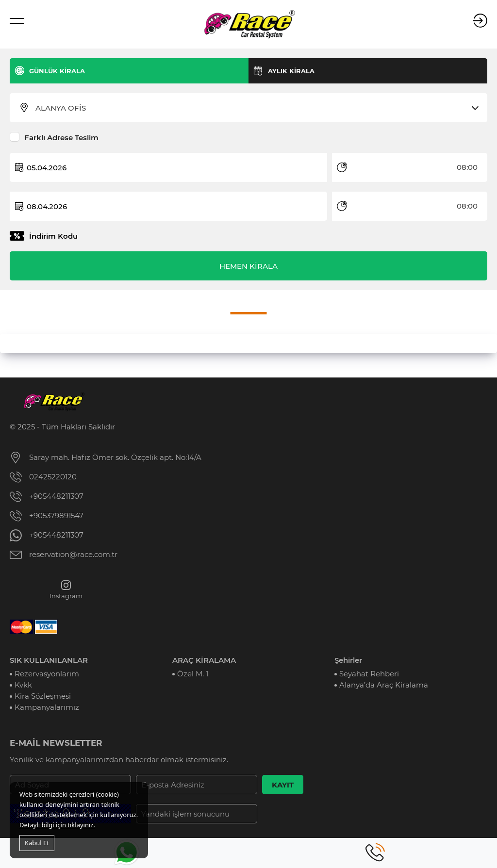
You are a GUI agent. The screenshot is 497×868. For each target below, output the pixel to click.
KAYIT (283, 785)
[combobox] (255, 108)
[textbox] (255, 108)
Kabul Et (37, 843)
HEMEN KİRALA (248, 266)
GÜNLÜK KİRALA (57, 71)
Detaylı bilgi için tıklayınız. (57, 825)
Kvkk (23, 685)
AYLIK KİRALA (291, 71)
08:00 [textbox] (467, 167)
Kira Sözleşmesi (43, 696)
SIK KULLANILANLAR (49, 660)
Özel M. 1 (193, 674)
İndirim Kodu (53, 236)
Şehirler (348, 660)
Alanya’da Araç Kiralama (384, 685)
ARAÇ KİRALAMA (204, 660)
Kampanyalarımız (47, 707)
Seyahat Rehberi (369, 674)
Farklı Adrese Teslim (61, 138)
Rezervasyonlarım (47, 674)
